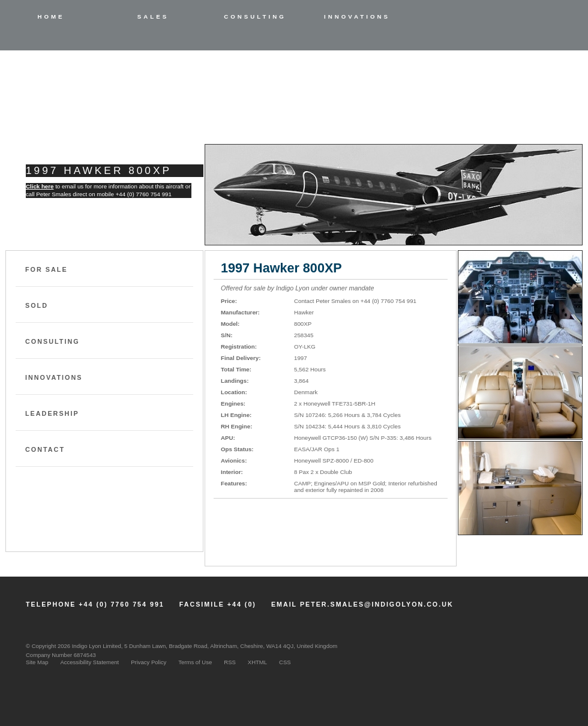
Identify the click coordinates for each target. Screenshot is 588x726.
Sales (153, 16)
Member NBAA (519, 658)
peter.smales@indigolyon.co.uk (377, 604)
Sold (37, 305)
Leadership (52, 413)
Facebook (547, 597)
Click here (40, 186)
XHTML (257, 662)
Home (51, 16)
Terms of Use (195, 662)
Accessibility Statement (90, 662)
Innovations (357, 16)
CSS (285, 662)
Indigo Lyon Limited (103, 97)
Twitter (572, 597)
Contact (45, 449)
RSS (230, 662)
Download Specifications (277, 526)
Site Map (37, 662)
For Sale (46, 269)
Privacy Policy (148, 662)
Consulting (255, 16)
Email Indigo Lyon (260, 550)
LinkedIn (521, 597)
